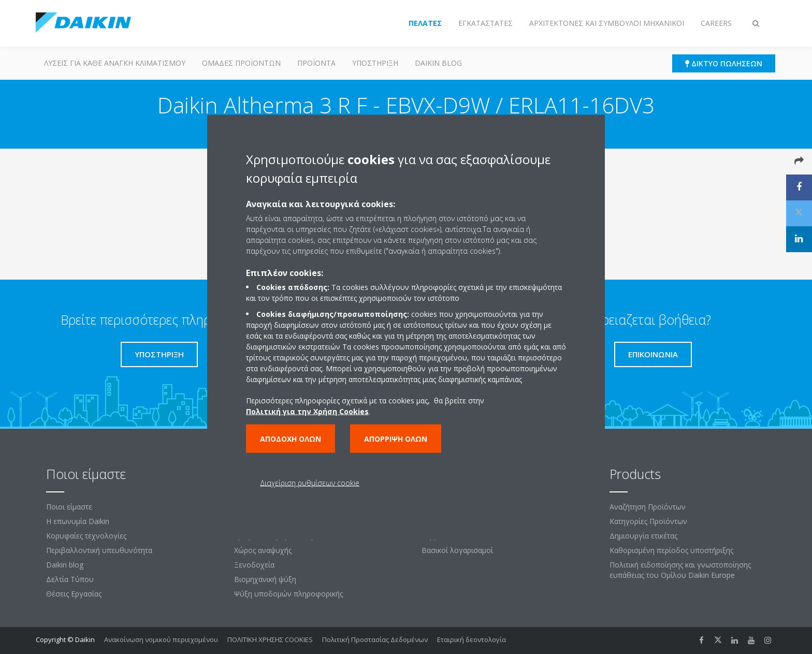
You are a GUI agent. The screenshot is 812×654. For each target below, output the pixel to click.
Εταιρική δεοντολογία (472, 640)
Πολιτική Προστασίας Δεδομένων (375, 640)
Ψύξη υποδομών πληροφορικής (288, 594)
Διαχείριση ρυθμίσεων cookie (310, 482)
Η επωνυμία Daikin (78, 521)
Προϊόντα (316, 63)
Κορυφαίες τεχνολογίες (86, 536)
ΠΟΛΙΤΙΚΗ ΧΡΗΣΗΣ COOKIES (270, 640)
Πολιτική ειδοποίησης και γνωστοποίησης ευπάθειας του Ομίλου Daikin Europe (680, 570)
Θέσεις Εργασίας (74, 594)
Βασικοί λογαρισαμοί (457, 550)
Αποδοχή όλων (291, 438)
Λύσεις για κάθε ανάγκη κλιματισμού (115, 63)
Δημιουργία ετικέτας (643, 536)
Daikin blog (438, 63)
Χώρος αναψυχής (263, 550)
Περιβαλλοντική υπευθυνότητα (99, 550)
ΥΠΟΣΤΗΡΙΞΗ (375, 63)
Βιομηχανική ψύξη (265, 579)
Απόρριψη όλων (396, 438)
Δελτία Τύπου (70, 579)
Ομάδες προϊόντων (241, 63)
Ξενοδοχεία (254, 565)
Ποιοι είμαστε (69, 507)
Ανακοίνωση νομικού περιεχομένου (161, 640)
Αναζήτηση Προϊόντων (648, 507)
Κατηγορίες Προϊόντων (648, 521)
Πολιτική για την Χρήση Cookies (307, 411)
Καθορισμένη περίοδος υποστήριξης (671, 550)
